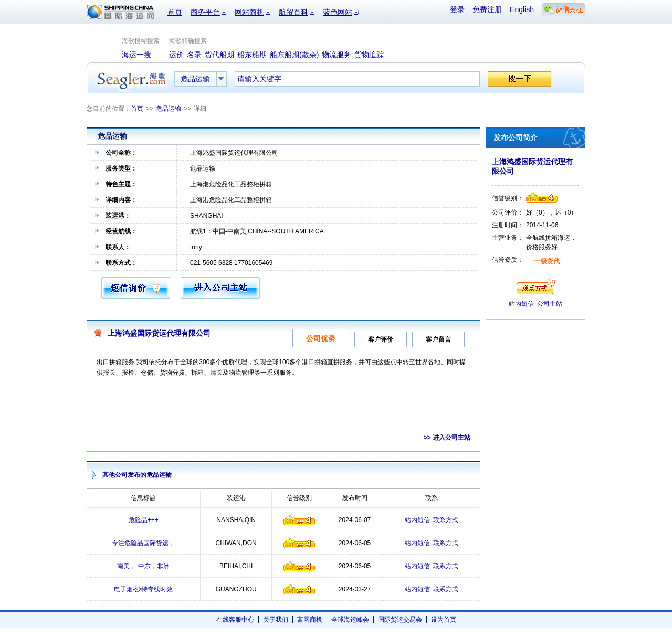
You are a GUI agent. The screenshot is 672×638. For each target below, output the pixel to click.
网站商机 (249, 12)
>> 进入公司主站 (447, 438)
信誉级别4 (299, 520)
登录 (457, 9)
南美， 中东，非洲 (143, 566)
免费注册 (487, 9)
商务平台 (205, 12)
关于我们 (276, 620)
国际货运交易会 (400, 620)
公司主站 (550, 304)
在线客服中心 (235, 620)
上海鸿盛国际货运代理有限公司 (159, 333)
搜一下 (519, 79)
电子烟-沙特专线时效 (143, 589)
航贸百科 (293, 12)
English (522, 9)
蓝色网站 (338, 12)
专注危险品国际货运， (143, 543)
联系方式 (446, 520)
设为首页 (444, 620)
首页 (175, 12)
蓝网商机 (310, 620)
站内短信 (417, 520)
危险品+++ (144, 520)
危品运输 (169, 109)
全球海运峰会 (350, 620)
